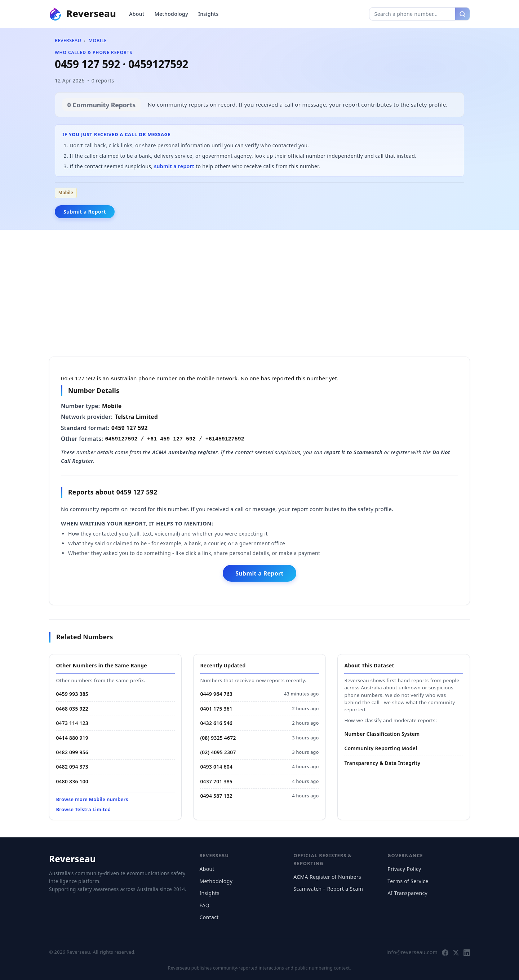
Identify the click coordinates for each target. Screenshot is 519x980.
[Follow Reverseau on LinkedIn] (467, 952)
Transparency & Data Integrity (382, 763)
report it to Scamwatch (353, 452)
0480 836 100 (72, 781)
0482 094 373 (72, 767)
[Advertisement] (259, 292)
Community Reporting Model (381, 748)
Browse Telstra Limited (83, 809)
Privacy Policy (404, 869)
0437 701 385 (216, 781)
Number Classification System (382, 734)
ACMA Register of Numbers (327, 877)
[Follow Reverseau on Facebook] (445, 952)
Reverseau (68, 40)
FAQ (204, 905)
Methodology (171, 14)
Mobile (97, 40)
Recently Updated (223, 665)
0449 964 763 (216, 694)
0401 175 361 (216, 709)
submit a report (174, 166)
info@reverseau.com (412, 952)
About (137, 14)
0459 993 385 (72, 694)
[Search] (462, 14)
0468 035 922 (72, 709)
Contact (209, 917)
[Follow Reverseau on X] (456, 952)
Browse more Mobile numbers (92, 799)
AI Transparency (407, 893)
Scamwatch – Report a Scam (328, 889)
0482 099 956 (72, 752)
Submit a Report (85, 212)
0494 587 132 (216, 796)
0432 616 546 (216, 723)
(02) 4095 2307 (218, 752)
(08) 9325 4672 (218, 738)
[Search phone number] (412, 14)
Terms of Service (408, 881)
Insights (209, 14)
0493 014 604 (216, 767)
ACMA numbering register (185, 452)
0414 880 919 (72, 738)
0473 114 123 (72, 723)
